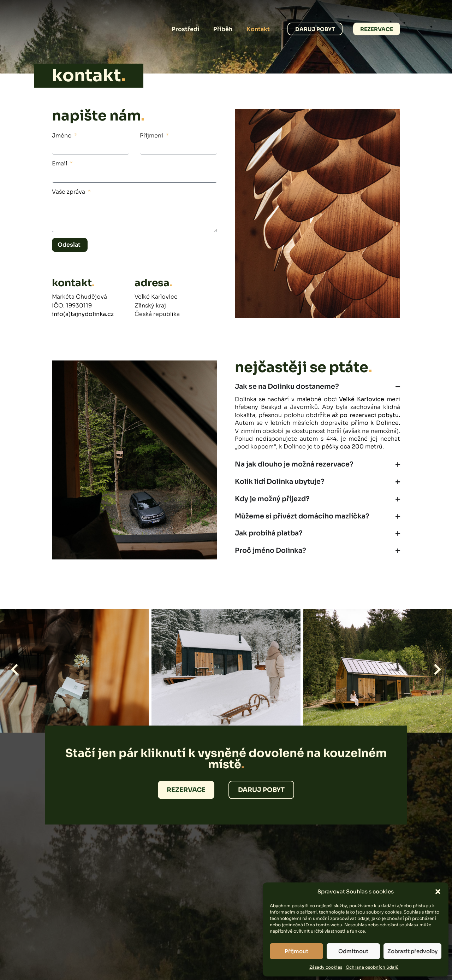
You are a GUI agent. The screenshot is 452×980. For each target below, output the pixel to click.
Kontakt (258, 29)
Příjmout (296, 951)
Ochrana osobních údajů (372, 967)
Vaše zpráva (69, 192)
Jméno (63, 136)
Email (60, 163)
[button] (438, 892)
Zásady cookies (326, 967)
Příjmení (152, 136)
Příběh (223, 29)
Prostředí (185, 29)
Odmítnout (353, 951)
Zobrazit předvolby (412, 951)
